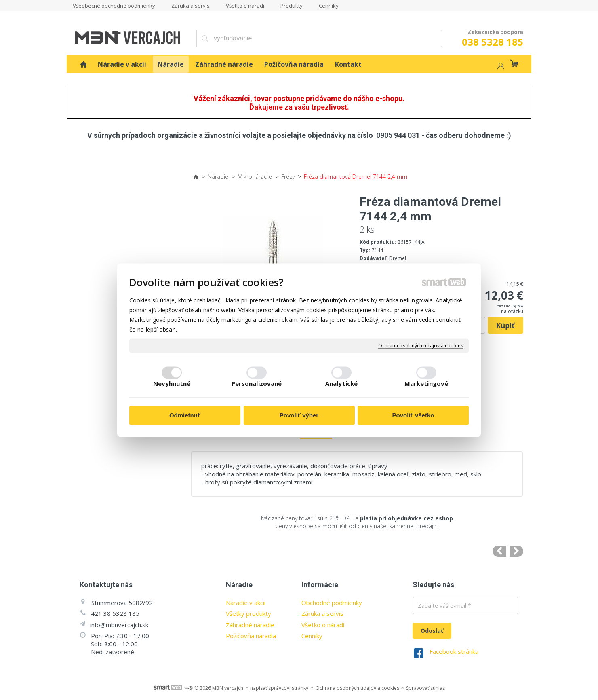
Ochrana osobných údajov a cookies (421, 346)
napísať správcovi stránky (279, 688)
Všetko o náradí (323, 625)
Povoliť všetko (413, 416)
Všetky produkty (248, 613)
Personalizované (257, 383)
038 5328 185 (493, 42)
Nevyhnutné (172, 383)
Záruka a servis (322, 613)
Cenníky (312, 636)
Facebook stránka (454, 651)
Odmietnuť (185, 416)
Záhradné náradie (250, 625)
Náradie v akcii (246, 603)
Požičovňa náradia (251, 636)
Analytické (341, 383)
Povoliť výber (299, 416)
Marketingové (426, 383)
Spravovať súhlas (425, 688)
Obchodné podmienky (332, 603)
